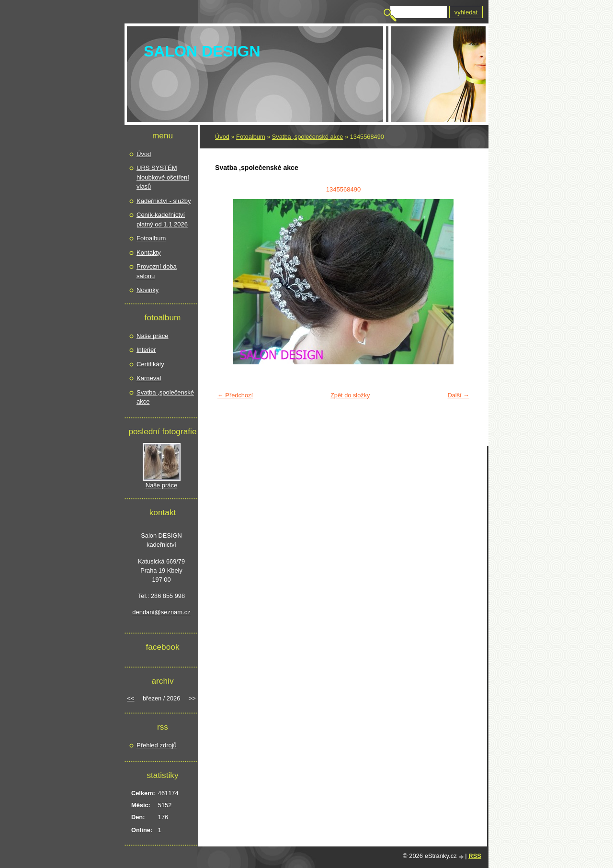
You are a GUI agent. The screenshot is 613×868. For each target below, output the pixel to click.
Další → (458, 395)
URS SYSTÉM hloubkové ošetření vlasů (163, 177)
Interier (146, 350)
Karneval (149, 378)
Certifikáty (150, 364)
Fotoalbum (250, 137)
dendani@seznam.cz (161, 612)
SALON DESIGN (202, 51)
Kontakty (149, 253)
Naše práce (152, 336)
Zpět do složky (350, 395)
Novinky (148, 290)
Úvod (222, 137)
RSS (475, 856)
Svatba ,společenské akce (308, 137)
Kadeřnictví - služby (164, 201)
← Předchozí (235, 395)
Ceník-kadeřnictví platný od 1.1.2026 (162, 220)
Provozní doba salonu (157, 271)
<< (131, 698)
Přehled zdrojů (157, 745)
